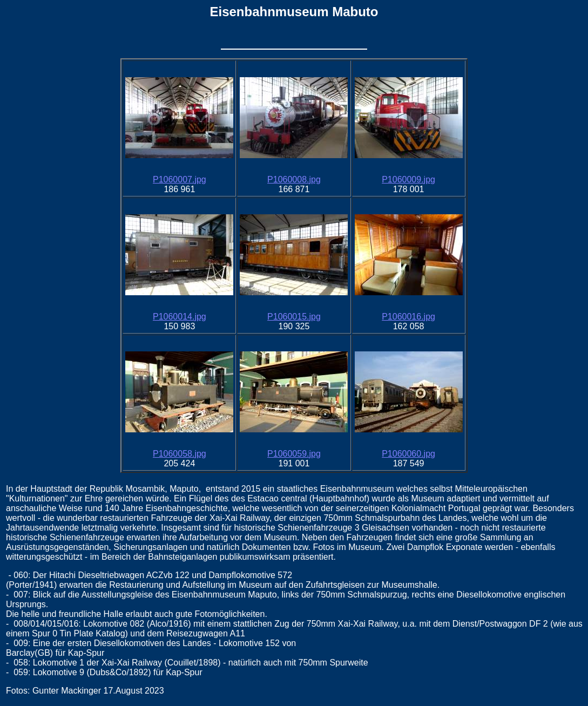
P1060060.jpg (408, 454)
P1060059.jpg (294, 454)
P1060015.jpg (294, 317)
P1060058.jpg (180, 454)
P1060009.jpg (408, 179)
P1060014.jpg (180, 317)
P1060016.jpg (408, 317)
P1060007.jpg (180, 179)
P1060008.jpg (294, 179)
